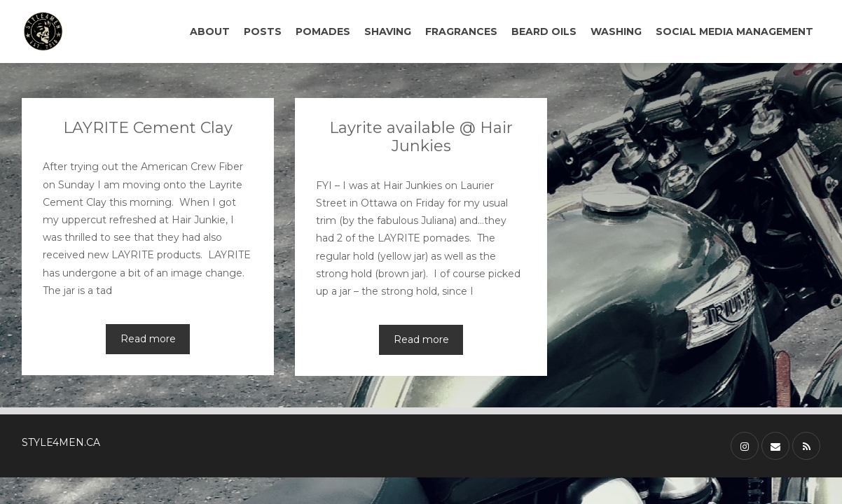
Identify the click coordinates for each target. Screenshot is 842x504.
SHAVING (388, 31)
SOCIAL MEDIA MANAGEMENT (734, 31)
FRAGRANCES (461, 31)
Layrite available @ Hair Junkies (421, 137)
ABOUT (210, 31)
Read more (148, 339)
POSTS (263, 31)
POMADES (323, 31)
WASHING (616, 31)
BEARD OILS (544, 31)
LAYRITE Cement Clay (148, 128)
